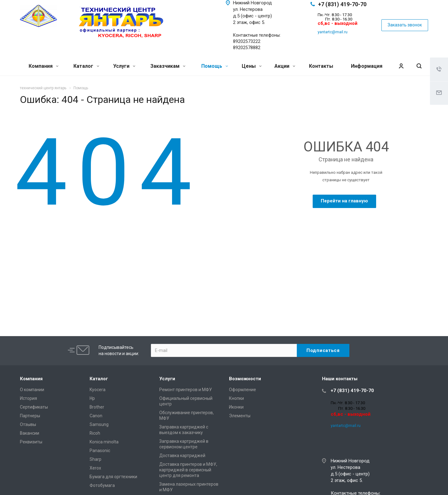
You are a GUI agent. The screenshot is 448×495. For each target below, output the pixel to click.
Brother (97, 407)
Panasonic (100, 451)
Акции (285, 66)
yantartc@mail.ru (333, 32)
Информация (367, 66)
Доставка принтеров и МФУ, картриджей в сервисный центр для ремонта (188, 470)
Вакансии (30, 433)
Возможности (245, 379)
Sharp (96, 459)
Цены (252, 66)
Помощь (215, 66)
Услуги (124, 66)
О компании (32, 390)
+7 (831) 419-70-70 (342, 4)
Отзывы (28, 424)
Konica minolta (104, 442)
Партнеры (30, 416)
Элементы (240, 416)
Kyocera (98, 390)
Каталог (86, 66)
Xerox (95, 468)
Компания (44, 66)
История (28, 398)
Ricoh (95, 433)
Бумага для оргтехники (113, 477)
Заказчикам (168, 66)
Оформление (243, 390)
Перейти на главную (344, 201)
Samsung (99, 424)
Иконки (236, 407)
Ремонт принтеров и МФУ (186, 390)
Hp (92, 398)
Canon (96, 416)
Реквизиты (31, 442)
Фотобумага (102, 485)
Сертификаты (34, 407)
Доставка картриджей (182, 456)
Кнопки (236, 398)
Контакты (321, 66)
